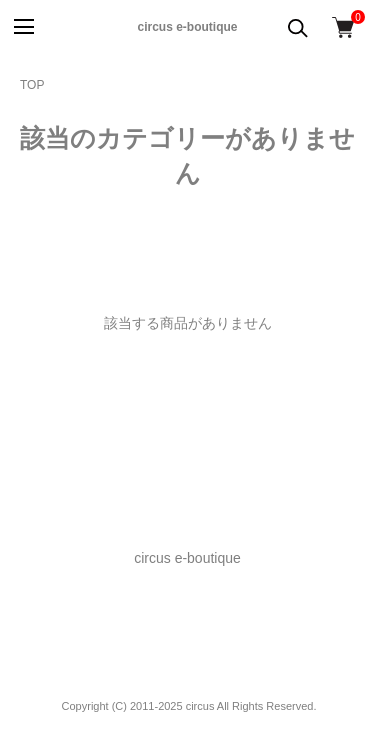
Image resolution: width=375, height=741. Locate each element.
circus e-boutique (187, 27)
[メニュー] (22, 27)
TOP (32, 85)
